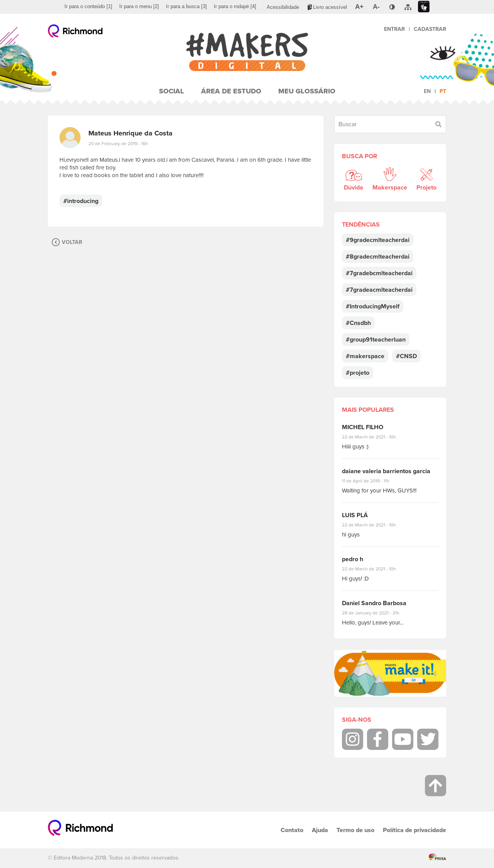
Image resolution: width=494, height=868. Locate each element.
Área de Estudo (231, 91)
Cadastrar (430, 29)
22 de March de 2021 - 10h (376, 437)
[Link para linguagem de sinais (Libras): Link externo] (424, 7)
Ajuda (320, 830)
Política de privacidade (414, 830)
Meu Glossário (307, 91)
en (427, 91)
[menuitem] (88, 7)
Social (172, 91)
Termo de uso (355, 830)
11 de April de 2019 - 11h (371, 481)
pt (443, 91)
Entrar (394, 29)
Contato (292, 830)
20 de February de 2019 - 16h (118, 144)
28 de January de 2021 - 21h (376, 613)
